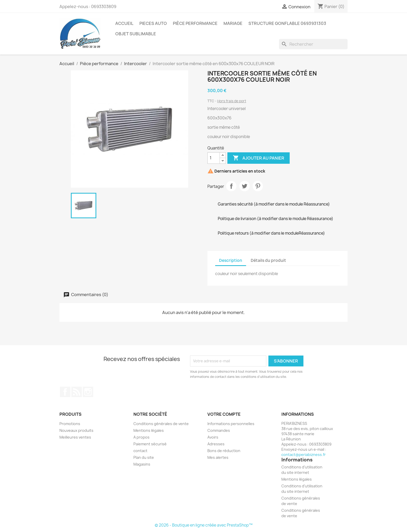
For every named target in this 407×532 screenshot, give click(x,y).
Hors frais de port (232, 101)
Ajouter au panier (259, 158)
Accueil (124, 23)
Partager (231, 186)
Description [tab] (231, 260)
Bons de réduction (224, 451)
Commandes (219, 430)
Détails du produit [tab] (268, 260)
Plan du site (144, 457)
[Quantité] (214, 158)
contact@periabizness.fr (304, 455)
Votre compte (224, 414)
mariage (233, 23)
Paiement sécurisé (150, 444)
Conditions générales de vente (161, 424)
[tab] (295, 258)
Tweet (245, 186)
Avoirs (213, 437)
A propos (141, 437)
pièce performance (195, 23)
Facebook (65, 392)
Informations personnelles (231, 424)
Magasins (142, 464)
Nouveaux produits (76, 430)
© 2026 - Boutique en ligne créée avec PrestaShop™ (204, 525)
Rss (77, 392)
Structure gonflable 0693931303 (287, 23)
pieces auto (153, 23)
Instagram (88, 392)
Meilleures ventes (75, 437)
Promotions (70, 424)
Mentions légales (149, 430)
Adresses (216, 444)
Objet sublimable (136, 34)
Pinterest (258, 186)
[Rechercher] (313, 44)
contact (140, 451)
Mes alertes (218, 457)
